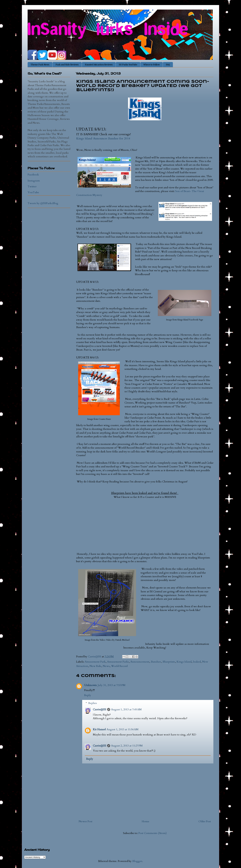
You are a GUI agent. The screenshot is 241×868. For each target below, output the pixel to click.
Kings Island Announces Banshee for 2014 (103, 138)
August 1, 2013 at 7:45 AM (126, 709)
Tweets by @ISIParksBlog (43, 203)
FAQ (168, 65)
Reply (88, 695)
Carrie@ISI (99, 709)
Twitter (32, 187)
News (106, 666)
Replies (93, 703)
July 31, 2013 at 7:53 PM (112, 685)
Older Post (205, 821)
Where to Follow (152, 65)
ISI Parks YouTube (128, 65)
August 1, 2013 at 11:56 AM (123, 729)
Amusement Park (95, 662)
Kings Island (184, 662)
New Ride (95, 666)
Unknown (90, 685)
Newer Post (86, 821)
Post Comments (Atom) (152, 833)
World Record (119, 666)
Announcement (140, 662)
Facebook (33, 175)
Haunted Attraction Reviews (99, 65)
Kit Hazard (99, 729)
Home (146, 821)
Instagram (34, 181)
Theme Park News (40, 65)
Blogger (137, 861)
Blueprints (169, 662)
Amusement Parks (118, 662)
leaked (197, 662)
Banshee (156, 662)
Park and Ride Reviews (67, 65)
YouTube (33, 192)
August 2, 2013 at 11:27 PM (127, 746)
